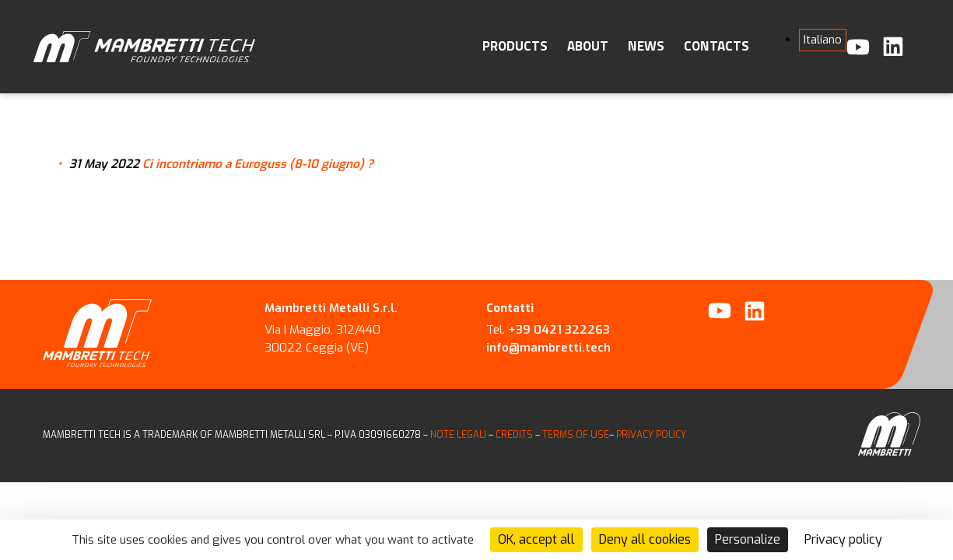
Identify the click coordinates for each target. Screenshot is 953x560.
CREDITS (515, 435)
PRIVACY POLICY (651, 435)
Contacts (717, 46)
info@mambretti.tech (548, 348)
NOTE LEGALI (458, 435)
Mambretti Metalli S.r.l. (331, 308)
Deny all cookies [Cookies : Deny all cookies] (645, 539)
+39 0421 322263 (559, 330)
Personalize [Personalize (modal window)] (748, 539)
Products (515, 46)
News (646, 46)
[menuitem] (823, 40)
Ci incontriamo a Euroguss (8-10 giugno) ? (258, 164)
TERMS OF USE (576, 435)
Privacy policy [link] (843, 539)
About (588, 46)
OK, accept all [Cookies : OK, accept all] (536, 539)
